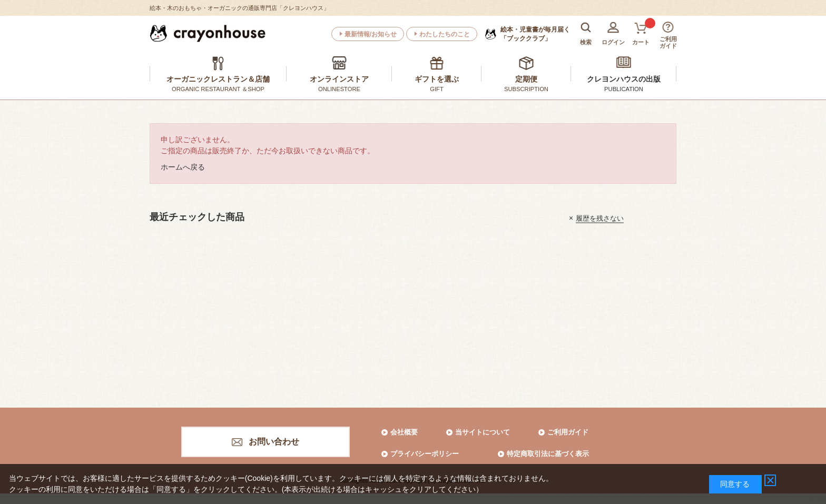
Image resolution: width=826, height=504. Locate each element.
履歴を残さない (600, 218)
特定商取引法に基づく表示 (548, 454)
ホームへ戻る (183, 167)
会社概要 (404, 432)
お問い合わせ (274, 442)
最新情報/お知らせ (371, 34)
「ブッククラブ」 (535, 34)
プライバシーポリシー (425, 454)
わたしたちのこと (445, 34)
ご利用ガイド (568, 432)
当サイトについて (483, 432)
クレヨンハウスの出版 (624, 79)
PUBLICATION (624, 89)
